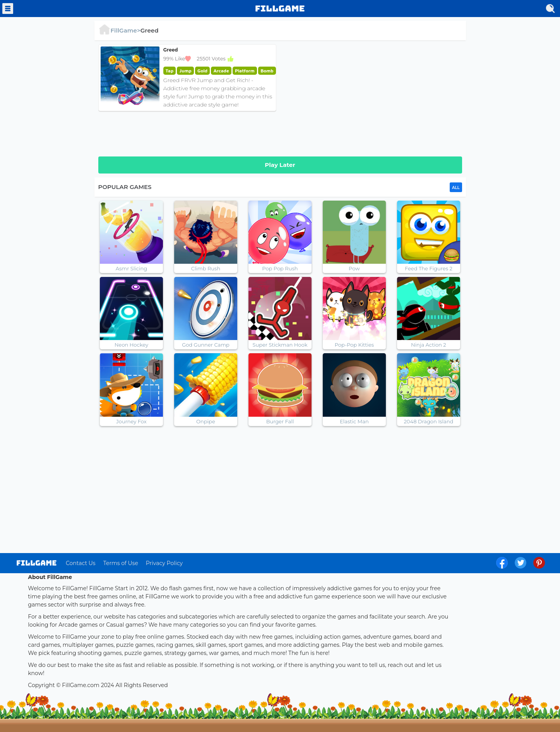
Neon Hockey (131, 345)
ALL (456, 188)
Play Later (280, 165)
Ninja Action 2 (429, 345)
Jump (185, 71)
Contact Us (81, 563)
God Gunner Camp (206, 345)
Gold (202, 71)
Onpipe (206, 421)
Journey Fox (131, 421)
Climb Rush (206, 268)
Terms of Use (121, 563)
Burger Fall (280, 421)
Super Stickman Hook (280, 345)
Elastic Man (354, 421)
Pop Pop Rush (280, 268)
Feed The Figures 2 (429, 268)
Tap (170, 71)
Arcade (221, 71)
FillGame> (119, 30)
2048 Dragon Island (428, 421)
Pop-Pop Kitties (354, 345)
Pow (354, 268)
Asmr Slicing (131, 268)
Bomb (267, 71)
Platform (245, 71)
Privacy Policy (164, 563)
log (37, 563)
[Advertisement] (373, 98)
